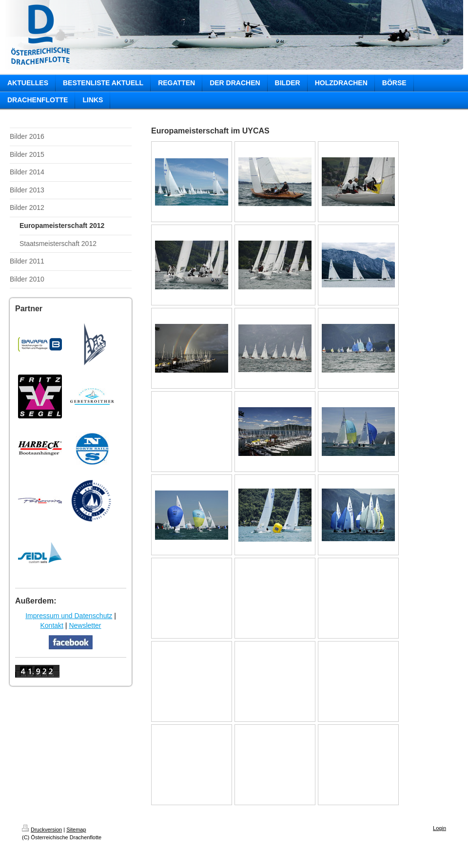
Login (439, 828)
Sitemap (76, 830)
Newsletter (85, 625)
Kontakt (51, 625)
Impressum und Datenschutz (69, 616)
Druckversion (42, 830)
